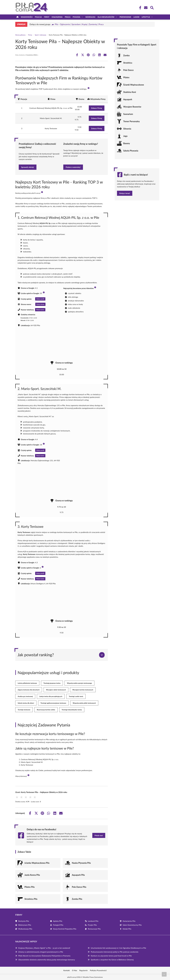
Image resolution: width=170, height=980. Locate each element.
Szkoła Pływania (131, 151)
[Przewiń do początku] (164, 974)
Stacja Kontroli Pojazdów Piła (65, 929)
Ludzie (136, 17)
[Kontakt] (146, 8)
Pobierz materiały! (73, 167)
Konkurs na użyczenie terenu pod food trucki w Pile (111, 956)
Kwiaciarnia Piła (129, 921)
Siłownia (127, 129)
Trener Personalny (131, 121)
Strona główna (20, 35)
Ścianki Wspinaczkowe (134, 85)
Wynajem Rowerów (132, 107)
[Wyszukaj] (152, 7)
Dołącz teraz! (125, 193)
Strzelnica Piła (31, 899)
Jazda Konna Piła (32, 875)
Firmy (47, 17)
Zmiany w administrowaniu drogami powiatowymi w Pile (41, 952)
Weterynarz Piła (25, 925)
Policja (38, 17)
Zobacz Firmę (97, 108)
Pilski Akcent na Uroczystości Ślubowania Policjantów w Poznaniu (44, 956)
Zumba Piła (77, 899)
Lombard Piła (93, 921)
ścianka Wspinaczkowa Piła (37, 863)
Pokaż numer (40, 310)
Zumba (126, 55)
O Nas (75, 970)
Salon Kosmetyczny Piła (132, 925)
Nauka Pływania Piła (81, 863)
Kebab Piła (127, 929)
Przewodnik (125, 17)
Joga (125, 136)
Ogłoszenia (57, 17)
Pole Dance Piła (79, 887)
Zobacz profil (40, 299)
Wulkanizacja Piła (25, 929)
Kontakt (67, 970)
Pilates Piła (29, 887)
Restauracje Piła (94, 929)
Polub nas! (99, 835)
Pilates (126, 77)
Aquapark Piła (78, 875)
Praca (68, 17)
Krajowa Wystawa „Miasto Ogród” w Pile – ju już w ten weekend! (44, 948)
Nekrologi (90, 17)
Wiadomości (27, 17)
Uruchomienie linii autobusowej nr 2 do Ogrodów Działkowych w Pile (118, 948)
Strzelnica (128, 63)
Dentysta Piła (24, 921)
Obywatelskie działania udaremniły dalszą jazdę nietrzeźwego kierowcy (47, 960)
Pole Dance (128, 70)
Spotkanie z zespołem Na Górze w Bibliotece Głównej (112, 960)
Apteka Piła (58, 921)
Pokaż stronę (40, 304)
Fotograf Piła (58, 925)
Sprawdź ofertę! (28, 167)
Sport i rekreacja (41, 35)
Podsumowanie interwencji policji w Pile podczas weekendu (114, 952)
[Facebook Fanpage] (139, 8)
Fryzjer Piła (92, 925)
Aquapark (128, 99)
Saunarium (128, 114)
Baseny (127, 143)
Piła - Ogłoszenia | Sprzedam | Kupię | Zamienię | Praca (79, 24)
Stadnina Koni (130, 92)
